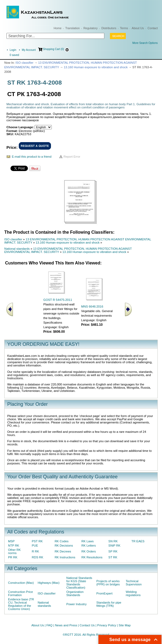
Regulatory (91, 28)
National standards (17, 249)
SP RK (113, 551)
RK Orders (89, 551)
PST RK (37, 541)
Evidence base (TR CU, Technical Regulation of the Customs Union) (21, 604)
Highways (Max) (48, 583)
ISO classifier (25, 63)
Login (13, 50)
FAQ (49, 625)
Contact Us (87, 625)
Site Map (125, 625)
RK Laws (88, 541)
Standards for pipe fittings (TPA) (109, 604)
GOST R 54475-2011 (58, 300)
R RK (35, 551)
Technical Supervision (134, 583)
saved (14, 55)
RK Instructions (65, 557)
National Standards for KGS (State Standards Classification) (79, 583)
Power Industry (76, 604)
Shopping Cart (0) (54, 49)
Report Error (72, 157)
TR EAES (138, 541)
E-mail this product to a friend (32, 157)
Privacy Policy (107, 625)
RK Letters (89, 545)
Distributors (109, 28)
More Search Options (145, 43)
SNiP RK (114, 545)
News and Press (66, 625)
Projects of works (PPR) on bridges (108, 583)
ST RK (113, 557)
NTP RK (14, 545)
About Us (138, 28)
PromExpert (104, 593)
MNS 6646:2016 (92, 306)
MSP (11, 541)
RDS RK (37, 557)
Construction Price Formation (21, 593)
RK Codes (62, 541)
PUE (35, 545)
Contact (153, 28)
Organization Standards (75, 593)
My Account (29, 50)
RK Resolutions (92, 557)
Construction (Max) (21, 583)
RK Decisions (64, 545)
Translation (72, 28)
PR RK (13, 557)
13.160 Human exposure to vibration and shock (96, 67)
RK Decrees (63, 551)
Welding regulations (133, 593)
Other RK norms (14, 551)
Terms (124, 28)
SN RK (113, 541)
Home (58, 28)
